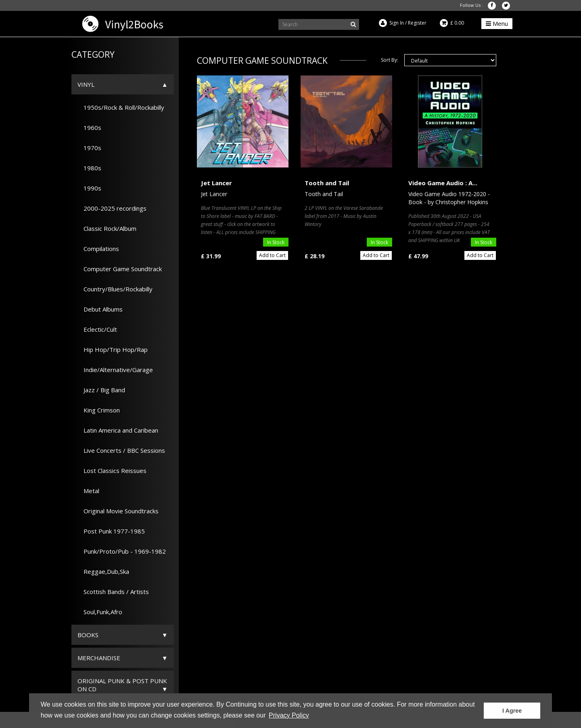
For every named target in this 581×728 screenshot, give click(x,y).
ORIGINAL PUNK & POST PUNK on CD (122, 685)
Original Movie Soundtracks (118, 511)
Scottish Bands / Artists (113, 592)
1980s (89, 168)
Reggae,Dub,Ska (103, 571)
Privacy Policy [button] (289, 715)
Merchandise (99, 658)
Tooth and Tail (327, 183)
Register (417, 23)
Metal (88, 491)
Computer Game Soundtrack (120, 269)
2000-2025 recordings (112, 208)
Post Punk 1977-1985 (111, 531)
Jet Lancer (216, 183)
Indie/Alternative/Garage (115, 370)
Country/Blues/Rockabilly (115, 289)
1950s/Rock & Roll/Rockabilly (121, 107)
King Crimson (99, 410)
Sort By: (390, 60)
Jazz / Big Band (101, 390)
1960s (89, 128)
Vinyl (86, 84)
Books (88, 635)
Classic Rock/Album (107, 228)
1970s (89, 148)
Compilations (98, 249)
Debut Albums (100, 309)
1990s (89, 188)
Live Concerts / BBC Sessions (121, 450)
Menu (497, 23)
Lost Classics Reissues (112, 471)
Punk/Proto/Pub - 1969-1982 (122, 551)
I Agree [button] (512, 711)
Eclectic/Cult (97, 329)
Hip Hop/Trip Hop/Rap (113, 349)
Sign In (397, 23)
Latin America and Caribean (118, 430)
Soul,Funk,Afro (100, 612)
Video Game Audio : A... (443, 183)
